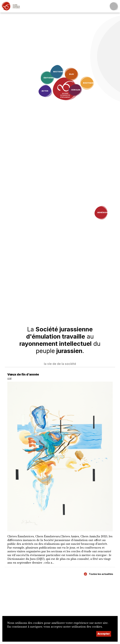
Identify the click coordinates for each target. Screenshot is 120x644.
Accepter (104, 634)
